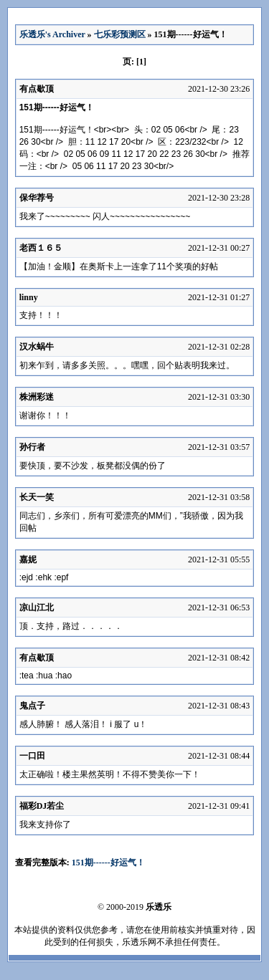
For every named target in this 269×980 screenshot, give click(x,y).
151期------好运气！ (108, 863)
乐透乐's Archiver (52, 34)
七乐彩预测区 (120, 34)
